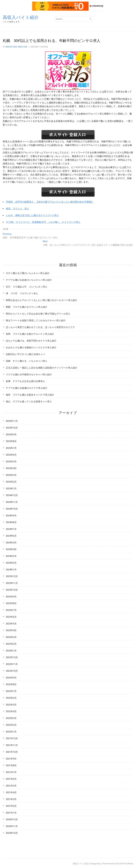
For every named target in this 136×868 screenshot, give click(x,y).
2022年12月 (12, 657)
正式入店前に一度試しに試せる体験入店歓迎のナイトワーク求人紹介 (42, 368)
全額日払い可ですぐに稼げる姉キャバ (25, 354)
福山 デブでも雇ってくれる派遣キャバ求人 (29, 402)
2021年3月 (11, 799)
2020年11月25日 (39, 47)
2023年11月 (12, 583)
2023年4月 (11, 630)
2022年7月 (11, 691)
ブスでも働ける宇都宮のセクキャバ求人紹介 (29, 375)
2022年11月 (12, 664)
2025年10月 (12, 428)
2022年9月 (11, 678)
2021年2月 (11, 806)
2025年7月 (11, 448)
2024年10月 (12, 509)
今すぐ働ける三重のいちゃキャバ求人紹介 (28, 273)
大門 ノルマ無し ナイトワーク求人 (61, 222)
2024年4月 (11, 549)
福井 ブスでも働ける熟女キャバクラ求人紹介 (30, 395)
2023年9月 (11, 597)
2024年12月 (12, 495)
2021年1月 (11, 813)
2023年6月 (11, 617)
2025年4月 (11, 468)
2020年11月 (12, 826)
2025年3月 (11, 475)
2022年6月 (11, 698)
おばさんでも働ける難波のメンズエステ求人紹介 (31, 348)
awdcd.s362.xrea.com (16, 47)
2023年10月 (12, 590)
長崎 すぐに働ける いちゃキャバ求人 (27, 361)
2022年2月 (11, 725)
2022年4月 (11, 711)
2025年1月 (11, 489)
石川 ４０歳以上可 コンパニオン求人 (27, 287)
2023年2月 (11, 644)
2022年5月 (11, 705)
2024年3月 (11, 556)
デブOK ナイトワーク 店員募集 (24, 222)
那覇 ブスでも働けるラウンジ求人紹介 (27, 307)
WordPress (128, 864)
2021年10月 (12, 752)
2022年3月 (11, 718)
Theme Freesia (109, 864)
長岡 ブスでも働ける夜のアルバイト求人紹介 (30, 334)
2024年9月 (11, 516)
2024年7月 (11, 529)
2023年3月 (11, 637)
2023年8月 (11, 603)
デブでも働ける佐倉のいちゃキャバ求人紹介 (29, 280)
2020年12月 (12, 819)
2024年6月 (11, 536)
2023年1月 (11, 651)
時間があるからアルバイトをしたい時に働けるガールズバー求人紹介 (42, 300)
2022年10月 (12, 671)
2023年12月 (12, 576)
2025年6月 (11, 455)
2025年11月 (12, 421)
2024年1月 (11, 570)
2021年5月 (11, 786)
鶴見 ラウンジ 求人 (17, 209)
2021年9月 (11, 759)
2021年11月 (12, 745)
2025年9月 (11, 435)
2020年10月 (12, 833)
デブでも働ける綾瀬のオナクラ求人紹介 (27, 388)
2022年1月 (11, 732)
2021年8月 (11, 765)
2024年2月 (11, 563)
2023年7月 (11, 610)
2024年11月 (12, 502)
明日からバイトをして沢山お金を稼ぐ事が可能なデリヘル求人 (38, 314)
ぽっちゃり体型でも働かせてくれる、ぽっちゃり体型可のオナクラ (40, 327)
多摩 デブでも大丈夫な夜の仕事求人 (25, 381)
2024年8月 (11, 522)
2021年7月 (11, 772)
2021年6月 (11, 779)
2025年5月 (11, 462)
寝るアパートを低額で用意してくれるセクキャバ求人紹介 (36, 320)
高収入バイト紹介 (21, 17)
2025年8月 (11, 441)
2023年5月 (11, 624)
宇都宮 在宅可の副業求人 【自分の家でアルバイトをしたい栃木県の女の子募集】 (50, 202)
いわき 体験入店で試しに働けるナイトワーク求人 (32, 215)
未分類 (6, 229)
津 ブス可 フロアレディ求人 (22, 293)
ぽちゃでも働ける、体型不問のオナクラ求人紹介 (31, 341)
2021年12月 (12, 738)
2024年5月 (11, 543)
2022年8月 (11, 684)
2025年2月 (11, 482)
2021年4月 (11, 792)
